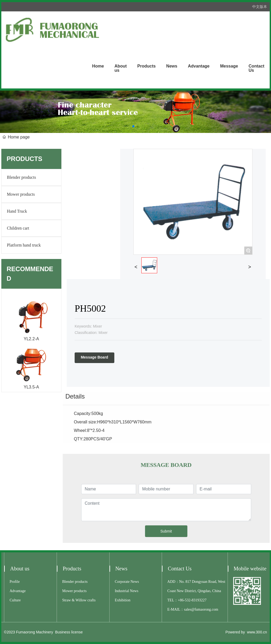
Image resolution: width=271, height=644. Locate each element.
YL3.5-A (31, 387)
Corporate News (127, 582)
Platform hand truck (24, 245)
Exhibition (123, 600)
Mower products (21, 194)
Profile (15, 582)
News (121, 569)
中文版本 (260, 7)
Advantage (18, 591)
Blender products (21, 177)
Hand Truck (17, 211)
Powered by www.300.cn (246, 632)
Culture (15, 600)
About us (20, 569)
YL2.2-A (31, 339)
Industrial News (127, 591)
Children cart (18, 228)
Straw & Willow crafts (79, 600)
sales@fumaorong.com (201, 609)
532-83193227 (196, 600)
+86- (181, 600)
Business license (69, 632)
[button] (133, 126)
